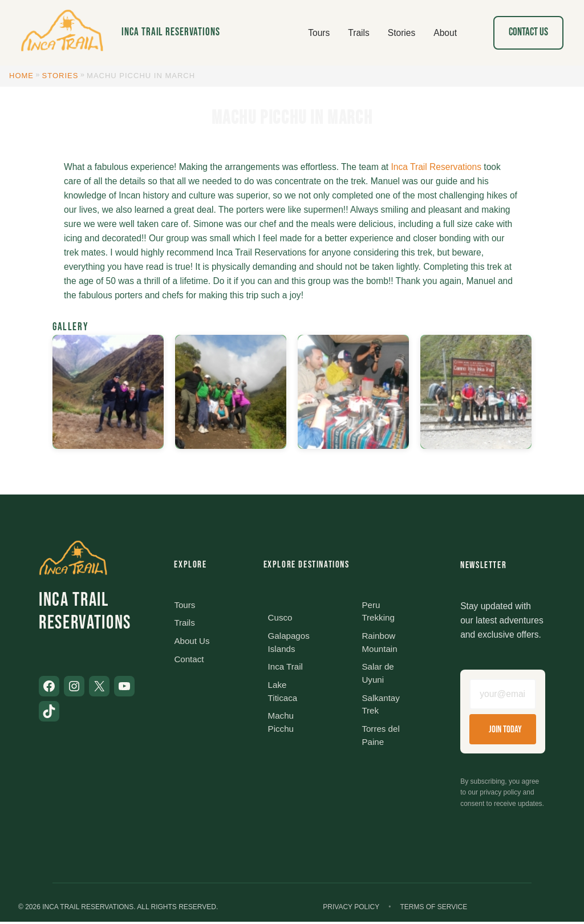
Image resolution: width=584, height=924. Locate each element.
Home (21, 76)
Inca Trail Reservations (171, 32)
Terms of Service (433, 909)
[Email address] (503, 695)
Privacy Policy (351, 909)
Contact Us (528, 32)
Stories (60, 76)
